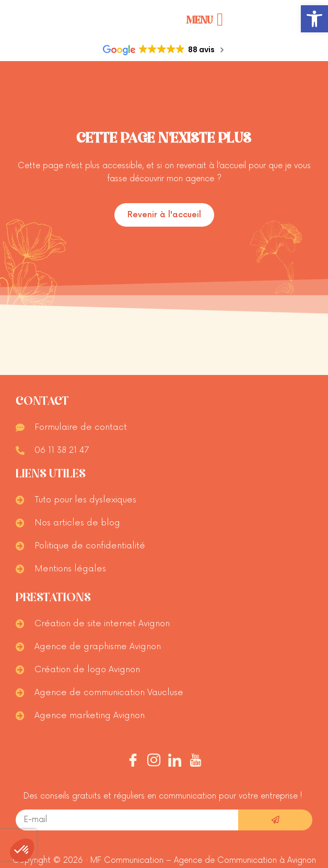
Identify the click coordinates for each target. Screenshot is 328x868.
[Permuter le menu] (205, 20)
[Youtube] (196, 762)
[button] (314, 19)
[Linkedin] (175, 762)
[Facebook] (133, 762)
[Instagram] (154, 762)
